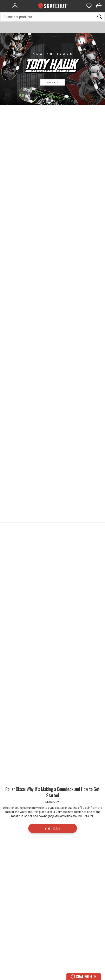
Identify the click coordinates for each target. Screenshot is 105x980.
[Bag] (99, 6)
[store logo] (53, 6)
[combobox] (49, 17)
